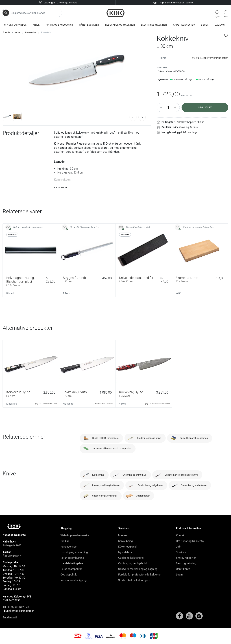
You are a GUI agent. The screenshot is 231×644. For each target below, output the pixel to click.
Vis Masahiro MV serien (103, 404)
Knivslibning (125, 541)
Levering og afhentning (74, 552)
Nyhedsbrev (125, 552)
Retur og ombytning (72, 558)
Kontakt (181, 535)
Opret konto (183, 569)
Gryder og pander (15, 25)
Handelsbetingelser (72, 563)
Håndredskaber (89, 25)
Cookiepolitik (69, 575)
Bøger (205, 25)
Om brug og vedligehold (132, 563)
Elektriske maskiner (154, 25)
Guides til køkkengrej (131, 558)
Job (178, 547)
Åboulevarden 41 (13, 556)
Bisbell (10, 293)
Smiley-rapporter (186, 558)
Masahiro (12, 404)
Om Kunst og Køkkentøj (190, 541)
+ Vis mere (61, 188)
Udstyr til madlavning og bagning (138, 569)
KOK (178, 293)
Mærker (123, 535)
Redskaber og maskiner (120, 25)
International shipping (73, 580)
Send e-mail (10, 617)
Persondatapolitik (71, 569)
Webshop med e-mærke (75, 535)
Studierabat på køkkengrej (134, 580)
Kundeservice (68, 547)
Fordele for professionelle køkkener (140, 575)
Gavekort (221, 25)
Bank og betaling (186, 563)
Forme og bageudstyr (59, 25)
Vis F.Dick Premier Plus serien (210, 58)
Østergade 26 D (12, 545)
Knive (36, 25)
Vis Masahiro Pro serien (46, 404)
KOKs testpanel (127, 547)
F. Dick (161, 58)
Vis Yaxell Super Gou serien (158, 404)
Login (179, 575)
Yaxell (122, 404)
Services (181, 552)
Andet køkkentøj (184, 25)
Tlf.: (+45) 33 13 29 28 (16, 607)
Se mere (73, 3)
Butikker (65, 541)
